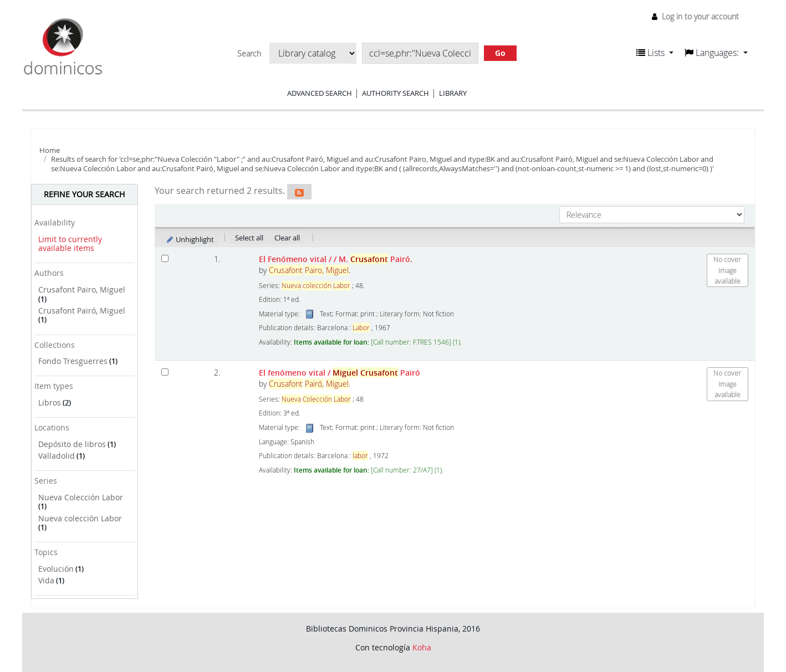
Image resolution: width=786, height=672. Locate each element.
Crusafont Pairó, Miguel (82, 311)
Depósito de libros (72, 444)
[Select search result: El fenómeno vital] (165, 372)
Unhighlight (190, 239)
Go (500, 53)
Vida (46, 580)
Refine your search (84, 194)
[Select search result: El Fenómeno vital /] (165, 258)
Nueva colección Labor (80, 518)
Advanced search (320, 93)
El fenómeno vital (340, 373)
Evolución (56, 569)
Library (453, 93)
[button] (655, 53)
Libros (50, 402)
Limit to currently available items (70, 244)
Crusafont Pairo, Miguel (82, 289)
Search (249, 54)
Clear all (287, 238)
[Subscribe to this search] (299, 192)
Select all (249, 238)
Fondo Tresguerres (73, 361)
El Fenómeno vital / (336, 259)
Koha (422, 647)
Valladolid (57, 456)
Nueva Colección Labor (81, 497)
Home (50, 150)
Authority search (395, 93)
